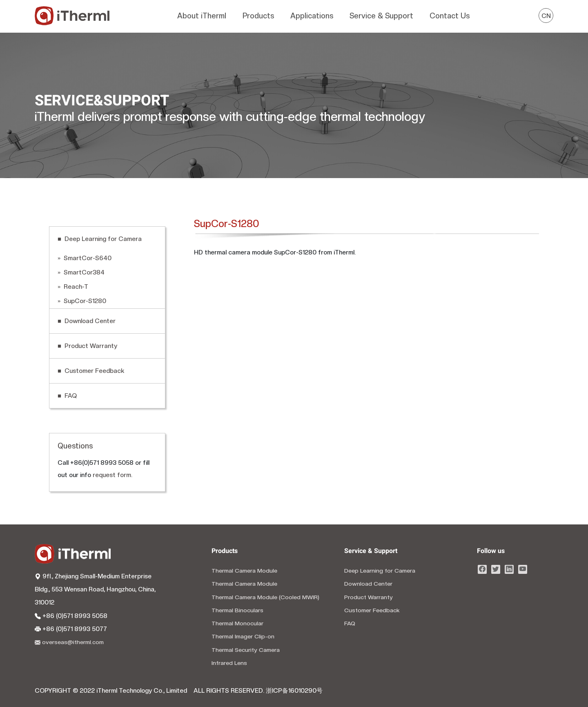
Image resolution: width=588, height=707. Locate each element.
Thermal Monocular (237, 623)
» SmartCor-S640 (85, 258)
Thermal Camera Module (244, 571)
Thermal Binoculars (237, 610)
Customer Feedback (372, 610)
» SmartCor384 (81, 272)
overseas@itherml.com (69, 642)
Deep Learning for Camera (380, 571)
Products (258, 16)
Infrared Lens (229, 663)
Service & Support (381, 16)
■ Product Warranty (87, 346)
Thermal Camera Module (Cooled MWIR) (265, 597)
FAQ (350, 623)
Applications (312, 16)
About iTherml (202, 16)
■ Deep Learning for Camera (100, 239)
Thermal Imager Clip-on (243, 636)
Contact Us (450, 16)
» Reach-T (73, 287)
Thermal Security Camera (246, 650)
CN (546, 16)
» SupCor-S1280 (82, 301)
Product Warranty (369, 597)
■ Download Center (87, 321)
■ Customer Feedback (91, 371)
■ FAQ (67, 396)
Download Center (368, 584)
